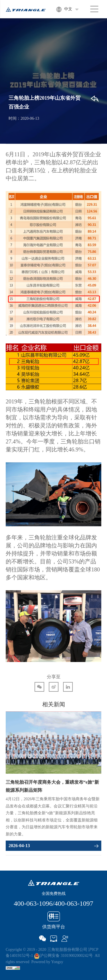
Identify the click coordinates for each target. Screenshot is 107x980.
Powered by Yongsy (47, 962)
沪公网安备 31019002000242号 (63, 956)
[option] (53, 781)
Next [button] (98, 784)
